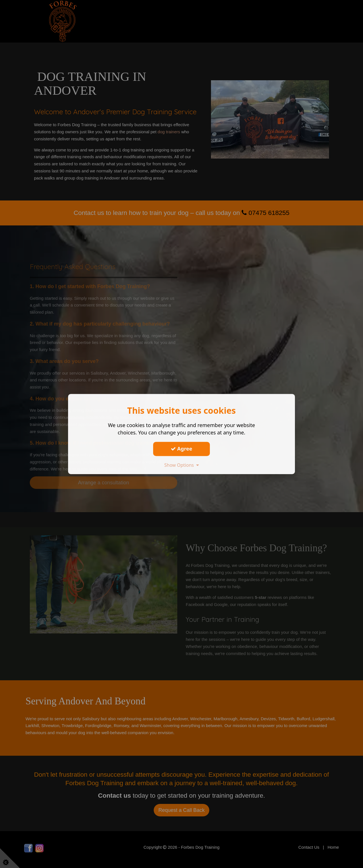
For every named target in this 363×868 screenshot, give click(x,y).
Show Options (181, 465)
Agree (181, 449)
